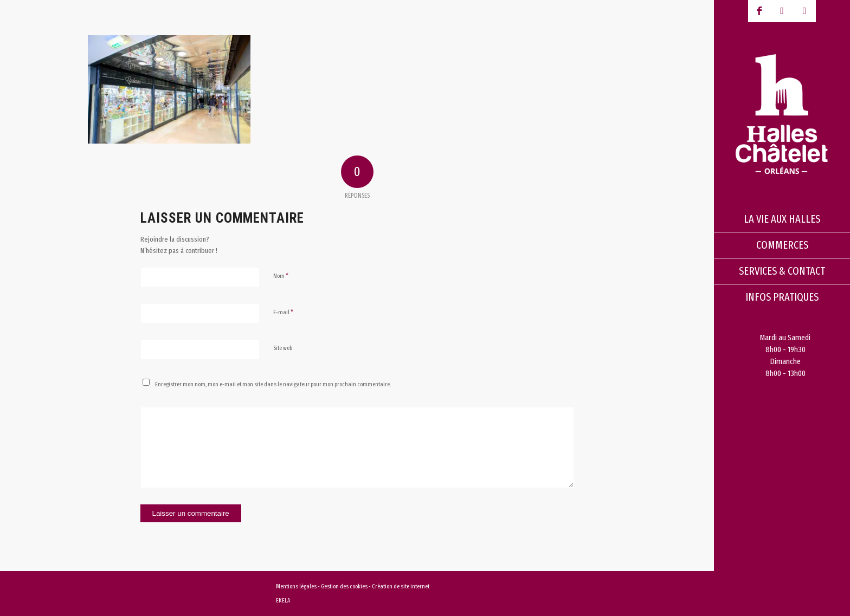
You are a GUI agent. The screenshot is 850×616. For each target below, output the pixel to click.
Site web (283, 348)
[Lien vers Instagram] (804, 11)
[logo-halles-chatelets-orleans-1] (782, 114)
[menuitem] (782, 219)
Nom (281, 275)
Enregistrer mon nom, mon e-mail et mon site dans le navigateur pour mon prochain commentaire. (273, 384)
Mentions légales (296, 586)
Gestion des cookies (345, 586)
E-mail (283, 312)
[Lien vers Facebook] (759, 11)
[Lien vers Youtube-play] (782, 11)
